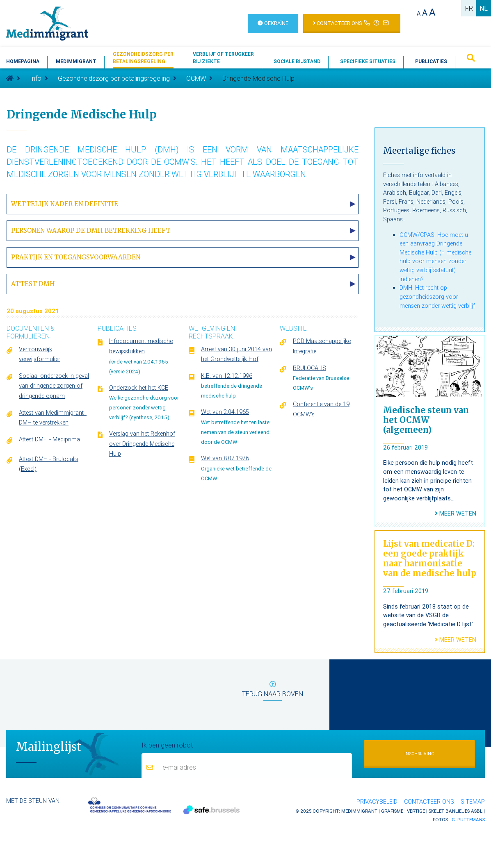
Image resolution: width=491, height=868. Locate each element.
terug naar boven (273, 691)
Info (36, 78)
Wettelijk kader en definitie (65, 204)
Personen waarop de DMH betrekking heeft (91, 231)
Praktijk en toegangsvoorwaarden (76, 257)
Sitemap (473, 802)
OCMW (196, 78)
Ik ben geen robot (167, 745)
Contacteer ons (429, 802)
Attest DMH (33, 284)
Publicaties (431, 61)
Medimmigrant (76, 61)
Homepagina (23, 61)
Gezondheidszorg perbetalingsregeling (143, 58)
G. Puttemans (468, 819)
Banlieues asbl (464, 811)
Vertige (416, 811)
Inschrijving (419, 754)
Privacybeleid (377, 802)
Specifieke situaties (368, 61)
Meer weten (456, 514)
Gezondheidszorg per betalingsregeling (114, 78)
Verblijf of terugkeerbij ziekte (223, 58)
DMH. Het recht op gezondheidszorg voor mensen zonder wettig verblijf (437, 297)
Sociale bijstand (297, 61)
